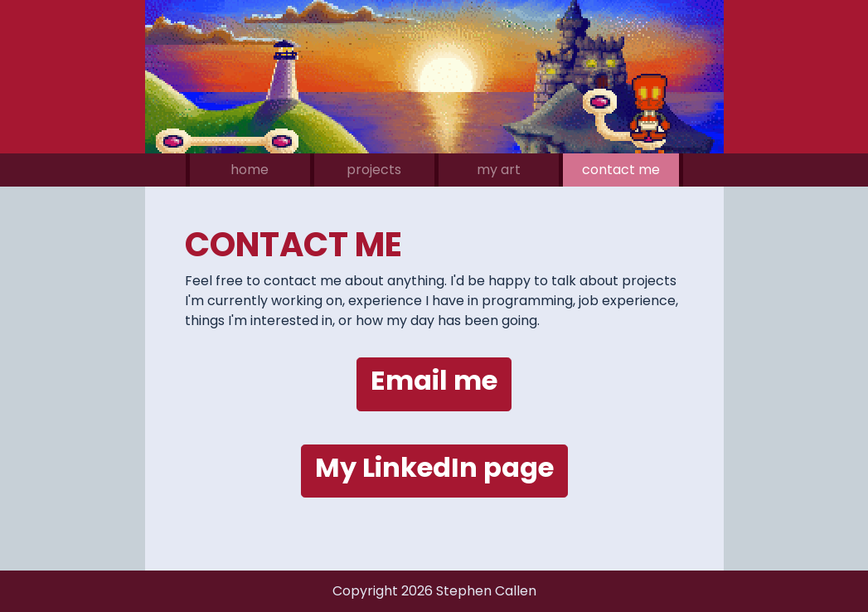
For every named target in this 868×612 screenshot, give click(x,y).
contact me (621, 170)
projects (374, 170)
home (250, 170)
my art (499, 170)
